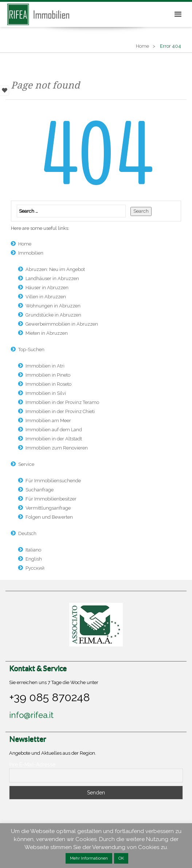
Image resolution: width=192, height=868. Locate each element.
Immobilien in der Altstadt (54, 439)
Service (26, 464)
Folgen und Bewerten (49, 517)
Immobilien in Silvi (46, 393)
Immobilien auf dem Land (54, 430)
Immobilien (31, 253)
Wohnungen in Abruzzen (53, 306)
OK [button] (121, 858)
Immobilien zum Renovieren (57, 448)
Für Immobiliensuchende (53, 481)
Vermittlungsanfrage (48, 508)
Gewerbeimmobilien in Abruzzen (62, 324)
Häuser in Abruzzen (47, 288)
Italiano (33, 550)
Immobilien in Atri (45, 366)
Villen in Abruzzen (46, 297)
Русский (35, 568)
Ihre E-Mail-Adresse (32, 765)
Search (141, 211)
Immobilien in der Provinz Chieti (60, 411)
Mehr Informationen (89, 858)
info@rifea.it (31, 715)
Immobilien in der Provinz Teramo (62, 402)
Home (142, 46)
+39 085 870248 (50, 697)
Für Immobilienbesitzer (51, 499)
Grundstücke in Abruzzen (53, 315)
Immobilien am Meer (48, 421)
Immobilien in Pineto (48, 375)
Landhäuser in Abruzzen (52, 278)
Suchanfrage (40, 490)
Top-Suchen (31, 349)
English (34, 559)
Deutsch (27, 533)
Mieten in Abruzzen (47, 333)
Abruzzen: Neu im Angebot (55, 269)
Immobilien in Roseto (48, 384)
